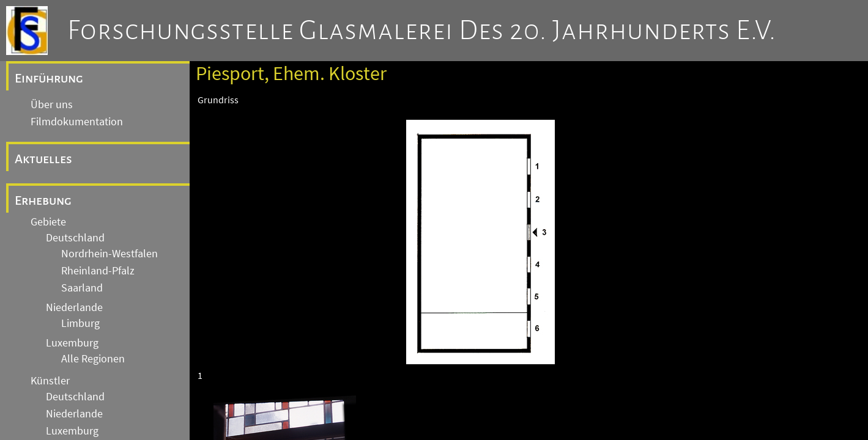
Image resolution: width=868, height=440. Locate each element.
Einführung (49, 78)
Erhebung (43, 200)
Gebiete (48, 222)
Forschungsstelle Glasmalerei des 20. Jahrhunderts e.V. (422, 31)
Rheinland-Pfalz (98, 271)
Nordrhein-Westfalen (109, 254)
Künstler (50, 381)
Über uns (52, 105)
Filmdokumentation (77, 122)
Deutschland (75, 238)
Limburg (80, 323)
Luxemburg (72, 343)
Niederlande (74, 307)
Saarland (82, 288)
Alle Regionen (93, 359)
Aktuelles (43, 159)
